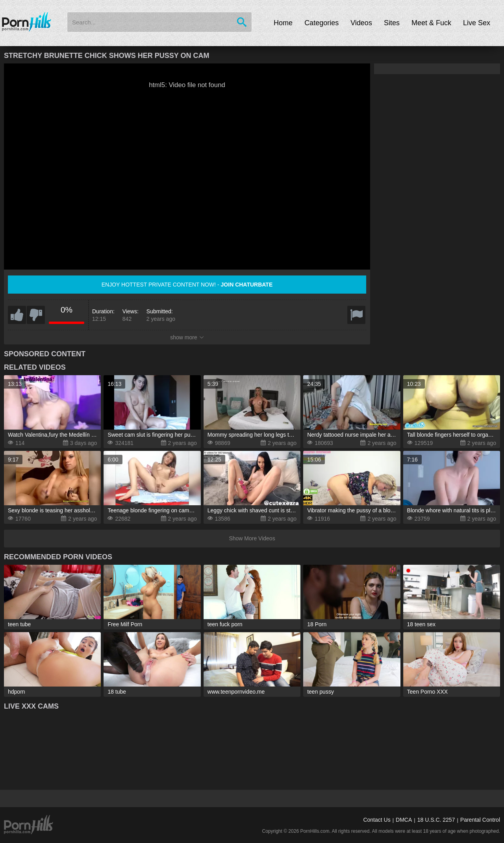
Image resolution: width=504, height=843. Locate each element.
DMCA (404, 820)
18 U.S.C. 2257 (436, 820)
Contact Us (377, 820)
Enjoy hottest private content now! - (187, 285)
